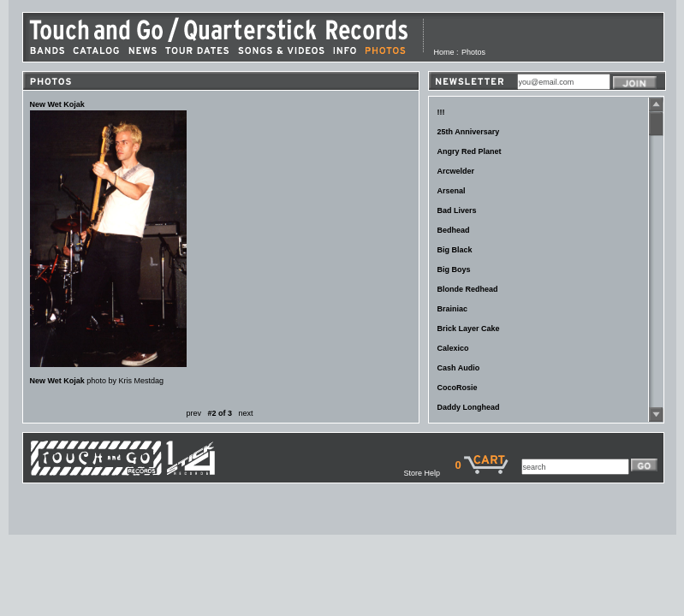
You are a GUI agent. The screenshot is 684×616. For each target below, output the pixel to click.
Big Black (455, 250)
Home (444, 52)
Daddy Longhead (469, 407)
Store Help (429, 473)
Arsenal (452, 191)
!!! (441, 112)
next (246, 413)
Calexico (453, 348)
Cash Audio (459, 368)
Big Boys (454, 269)
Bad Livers (457, 210)
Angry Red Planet (470, 151)
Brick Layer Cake (469, 329)
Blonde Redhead (468, 289)
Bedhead (454, 230)
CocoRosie (458, 388)
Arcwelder (456, 171)
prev (193, 413)
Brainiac (453, 309)
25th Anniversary (469, 132)
